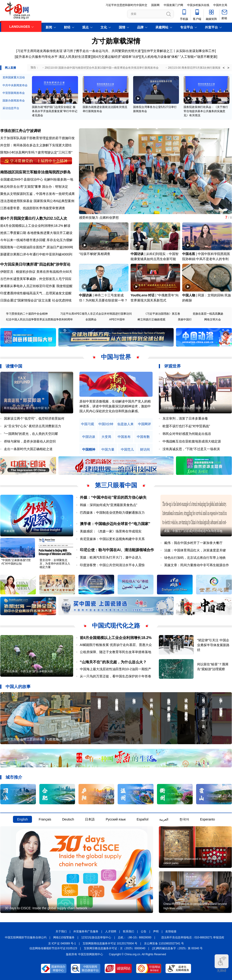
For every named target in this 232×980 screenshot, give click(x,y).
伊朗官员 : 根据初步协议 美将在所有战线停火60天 (36, 272)
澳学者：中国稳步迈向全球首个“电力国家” (115, 524)
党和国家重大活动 (14, 77)
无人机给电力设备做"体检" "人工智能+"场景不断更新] (179, 57)
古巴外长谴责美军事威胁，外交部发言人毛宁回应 (36, 279)
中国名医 (189, 254)
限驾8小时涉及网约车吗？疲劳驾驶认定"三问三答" (36, 152)
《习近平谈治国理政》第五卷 (162, 314)
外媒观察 (9, 531)
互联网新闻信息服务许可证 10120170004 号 (110, 943)
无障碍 (222, 963)
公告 (144, 931)
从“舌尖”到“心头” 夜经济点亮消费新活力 (33, 426)
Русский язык (116, 819)
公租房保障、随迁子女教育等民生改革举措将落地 (116, 652)
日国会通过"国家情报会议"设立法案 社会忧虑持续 (36, 300)
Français (45, 819)
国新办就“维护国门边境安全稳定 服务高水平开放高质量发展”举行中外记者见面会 (55, 111)
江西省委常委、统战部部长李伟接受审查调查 (33, 208)
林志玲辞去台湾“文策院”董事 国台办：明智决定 (34, 187)
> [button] (228, 68)
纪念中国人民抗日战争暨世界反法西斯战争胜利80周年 (39, 319)
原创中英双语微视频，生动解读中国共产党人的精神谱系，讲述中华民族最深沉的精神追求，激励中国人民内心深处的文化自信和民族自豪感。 (115, 406)
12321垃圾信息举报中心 (96, 937)
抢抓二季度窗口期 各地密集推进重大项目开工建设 (36, 233)
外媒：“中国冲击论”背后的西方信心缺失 (113, 497)
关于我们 (61, 931)
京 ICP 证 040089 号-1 (62, 943)
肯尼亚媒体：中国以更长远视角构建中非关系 (112, 539)
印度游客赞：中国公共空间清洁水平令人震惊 (112, 565)
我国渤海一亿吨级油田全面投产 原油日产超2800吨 (37, 247)
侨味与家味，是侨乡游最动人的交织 (30, 441)
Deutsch (68, 819)
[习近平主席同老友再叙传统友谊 (39, 51)
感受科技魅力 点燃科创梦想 (99, 218)
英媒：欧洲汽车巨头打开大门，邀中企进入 (111, 557)
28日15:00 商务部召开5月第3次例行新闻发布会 (197, 68)
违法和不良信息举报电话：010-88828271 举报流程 (193, 937)
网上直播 (10, 68)
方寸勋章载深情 (116, 41)
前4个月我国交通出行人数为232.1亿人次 (34, 218)
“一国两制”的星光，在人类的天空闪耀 (31, 434)
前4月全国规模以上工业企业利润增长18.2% (32, 226)
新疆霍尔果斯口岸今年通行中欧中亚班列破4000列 (36, 254)
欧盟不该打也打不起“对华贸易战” (186, 426)
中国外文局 (220, 5)
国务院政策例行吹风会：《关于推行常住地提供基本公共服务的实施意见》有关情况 (206, 111)
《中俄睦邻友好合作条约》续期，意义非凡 (189, 408)
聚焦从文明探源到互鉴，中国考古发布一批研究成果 (38, 194)
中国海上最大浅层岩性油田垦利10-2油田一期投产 (116, 669)
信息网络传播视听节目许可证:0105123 (53, 948)
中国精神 (89, 450)
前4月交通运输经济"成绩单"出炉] (116, 57)
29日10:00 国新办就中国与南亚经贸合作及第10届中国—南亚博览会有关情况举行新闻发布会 (102, 68)
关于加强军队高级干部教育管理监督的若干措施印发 (38, 138)
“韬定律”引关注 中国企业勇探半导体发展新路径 (213, 645)
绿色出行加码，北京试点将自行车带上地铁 (195, 558)
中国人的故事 (18, 687)
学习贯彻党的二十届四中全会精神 (27, 314)
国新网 (155, 5)
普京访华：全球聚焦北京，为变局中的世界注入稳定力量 (55, 564)
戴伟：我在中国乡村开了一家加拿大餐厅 (193, 543)
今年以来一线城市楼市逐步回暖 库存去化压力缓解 (36, 240)
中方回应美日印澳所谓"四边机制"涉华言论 (35, 264)
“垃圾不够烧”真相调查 (95, 254)
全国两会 (91, 319)
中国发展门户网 (173, 5)
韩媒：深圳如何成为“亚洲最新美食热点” (108, 505)
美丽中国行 (185, 319)
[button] (229, 169)
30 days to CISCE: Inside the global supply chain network (46, 908)
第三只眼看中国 (116, 485)
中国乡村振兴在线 (198, 5)
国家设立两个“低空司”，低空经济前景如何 (34, 418)
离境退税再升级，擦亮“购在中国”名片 (27, 408)
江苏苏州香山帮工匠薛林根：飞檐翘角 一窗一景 (38, 739)
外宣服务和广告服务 (86, 931)
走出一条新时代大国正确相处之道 (28, 449)
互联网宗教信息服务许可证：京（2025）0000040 (114, 948)
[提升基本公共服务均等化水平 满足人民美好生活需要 (53, 57)
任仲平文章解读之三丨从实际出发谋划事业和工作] (180, 51)
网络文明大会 (213, 319)
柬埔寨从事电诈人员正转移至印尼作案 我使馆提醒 (36, 286)
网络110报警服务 (64, 937)
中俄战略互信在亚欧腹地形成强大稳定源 (192, 441)
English (22, 819)
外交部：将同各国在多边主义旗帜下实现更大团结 (36, 145)
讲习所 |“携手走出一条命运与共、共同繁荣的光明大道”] (103, 51)
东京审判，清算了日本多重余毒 (185, 418)
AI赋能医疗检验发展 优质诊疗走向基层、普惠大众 (116, 645)
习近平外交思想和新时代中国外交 (126, 5)
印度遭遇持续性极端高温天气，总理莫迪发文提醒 (36, 293)
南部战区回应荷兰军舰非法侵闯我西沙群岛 (35, 172)
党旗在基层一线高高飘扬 (208, 314)
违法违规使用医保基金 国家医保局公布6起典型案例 (37, 201)
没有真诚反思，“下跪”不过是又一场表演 (191, 449)
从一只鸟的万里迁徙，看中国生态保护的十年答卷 (116, 676)
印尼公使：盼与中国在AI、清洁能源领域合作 (117, 550)
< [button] (224, 68)
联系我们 (129, 931)
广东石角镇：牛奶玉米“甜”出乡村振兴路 (28, 671)
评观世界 (172, 366)
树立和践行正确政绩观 (151, 319)
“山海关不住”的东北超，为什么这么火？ (113, 662)
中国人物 (189, 295)
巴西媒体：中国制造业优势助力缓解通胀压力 (112, 513)
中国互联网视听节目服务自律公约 (26, 937)
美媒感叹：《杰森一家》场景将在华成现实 (111, 531)
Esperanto (207, 819)
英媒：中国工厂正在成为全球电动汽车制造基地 (193, 531)
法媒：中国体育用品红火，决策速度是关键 (195, 550)
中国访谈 (137, 254)
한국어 (184, 819)
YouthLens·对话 (143, 295)
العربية (164, 819)
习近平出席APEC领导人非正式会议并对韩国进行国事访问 (96, 314)
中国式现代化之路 (116, 626)
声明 (156, 931)
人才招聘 (111, 931)
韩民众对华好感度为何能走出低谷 (187, 434)
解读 (67, 226)
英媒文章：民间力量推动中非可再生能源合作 (197, 565)
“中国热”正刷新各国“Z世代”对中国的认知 (16, 562)
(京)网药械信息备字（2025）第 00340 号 (177, 948)
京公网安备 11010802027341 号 (164, 943)
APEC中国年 (117, 319)
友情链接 (171, 931)
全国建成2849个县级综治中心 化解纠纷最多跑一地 (37, 179)
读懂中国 (14, 366)
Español (143, 819)
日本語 (90, 819)
